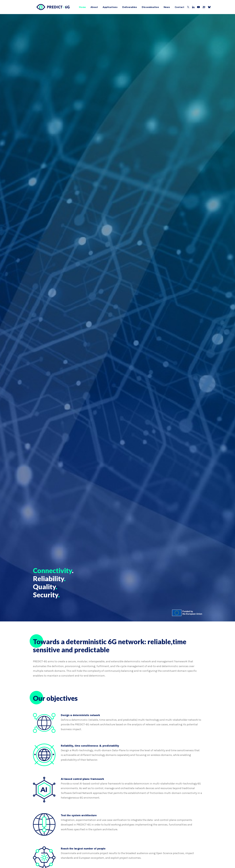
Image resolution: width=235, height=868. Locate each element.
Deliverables (126, 7)
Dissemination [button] (147, 7)
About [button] (91, 7)
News (163, 7)
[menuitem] (79, 7)
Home (79, 7)
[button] (185, 7)
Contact (176, 7)
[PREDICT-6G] (49, 7)
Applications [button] (107, 7)
